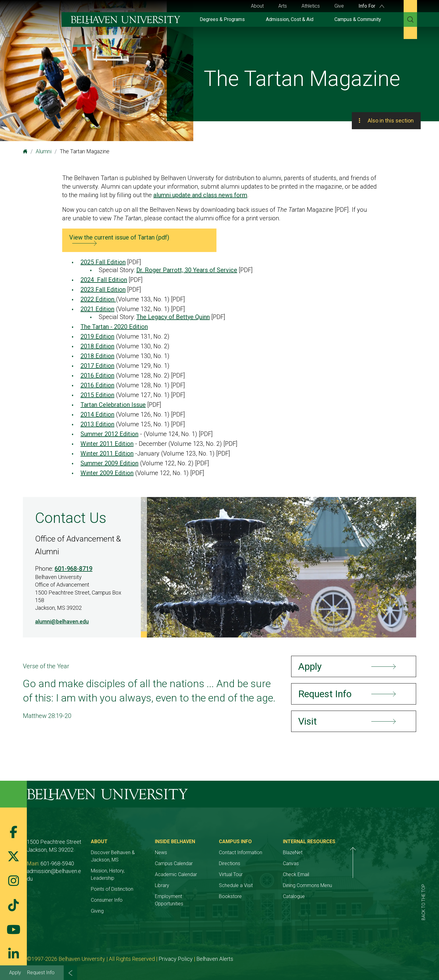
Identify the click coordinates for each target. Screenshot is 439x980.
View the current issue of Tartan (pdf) (119, 237)
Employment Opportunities (211, 896)
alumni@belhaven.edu (62, 621)
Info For (371, 6)
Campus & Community (358, 19)
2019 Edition (97, 336)
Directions (272, 863)
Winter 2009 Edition (107, 473)
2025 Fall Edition (103, 262)
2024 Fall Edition (104, 280)
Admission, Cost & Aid (290, 19)
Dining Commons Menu (364, 885)
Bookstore (273, 896)
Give (339, 6)
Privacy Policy (176, 952)
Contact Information (283, 852)
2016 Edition (97, 375)
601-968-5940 (57, 863)
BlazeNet (349, 852)
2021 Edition (97, 309)
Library (190, 885)
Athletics (311, 6)
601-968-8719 (73, 569)
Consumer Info (121, 893)
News (189, 852)
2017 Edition (97, 366)
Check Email (352, 874)
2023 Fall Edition (103, 289)
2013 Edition (97, 424)
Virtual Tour (273, 874)
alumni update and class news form (200, 195)
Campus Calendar (202, 863)
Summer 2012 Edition (109, 434)
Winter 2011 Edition (107, 444)
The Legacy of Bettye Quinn (173, 317)
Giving (111, 904)
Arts (283, 6)
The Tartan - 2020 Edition (114, 327)
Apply (15, 973)
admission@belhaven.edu (57, 871)
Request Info (41, 973)
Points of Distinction (126, 882)
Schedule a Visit (278, 885)
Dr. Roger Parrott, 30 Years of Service (187, 270)
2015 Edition (97, 395)
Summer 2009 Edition (109, 463)
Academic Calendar (204, 874)
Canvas (347, 863)
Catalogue (350, 896)
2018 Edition (97, 346)
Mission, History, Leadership (134, 871)
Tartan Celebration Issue (113, 405)
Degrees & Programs (222, 19)
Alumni (44, 151)
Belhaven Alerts (215, 952)
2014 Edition (97, 414)
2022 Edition (98, 299)
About (257, 6)
